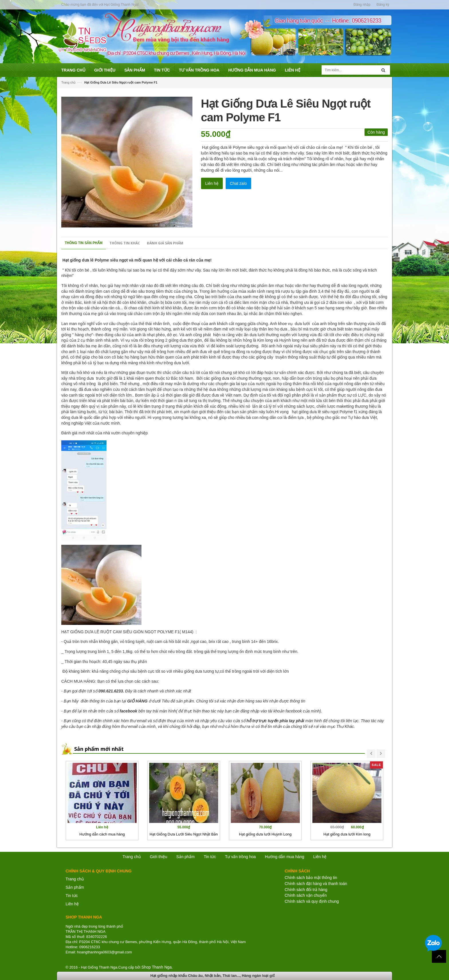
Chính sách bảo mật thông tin (311, 878)
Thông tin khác (125, 243)
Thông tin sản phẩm (84, 243)
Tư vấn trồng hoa (241, 857)
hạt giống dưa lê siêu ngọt (315, 412)
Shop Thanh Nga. (157, 967)
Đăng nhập (362, 5)
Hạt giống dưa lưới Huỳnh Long (265, 834)
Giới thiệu (158, 857)
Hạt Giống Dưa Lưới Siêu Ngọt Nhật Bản (184, 834)
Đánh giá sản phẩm (165, 243)
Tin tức (210, 857)
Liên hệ (212, 183)
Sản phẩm (186, 857)
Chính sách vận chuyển (306, 895)
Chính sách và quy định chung (312, 901)
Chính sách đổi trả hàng (306, 890)
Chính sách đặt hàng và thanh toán (316, 884)
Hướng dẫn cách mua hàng (102, 834)
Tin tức (72, 896)
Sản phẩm (75, 887)
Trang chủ (75, 879)
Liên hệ (72, 904)
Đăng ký (383, 5)
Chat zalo (238, 183)
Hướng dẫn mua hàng (284, 857)
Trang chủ (68, 82)
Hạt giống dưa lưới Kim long (347, 834)
